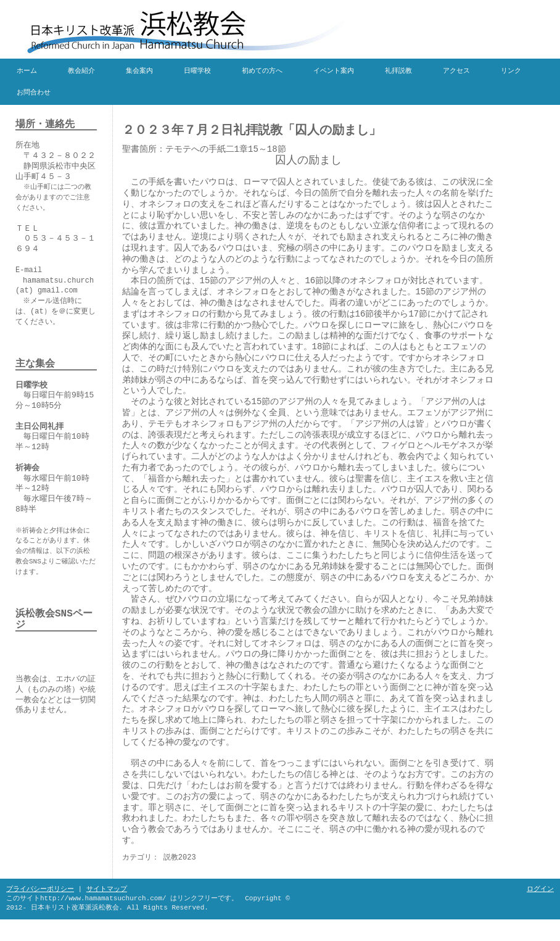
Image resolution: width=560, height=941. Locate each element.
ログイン (540, 889)
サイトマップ (107, 889)
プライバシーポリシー (40, 889)
